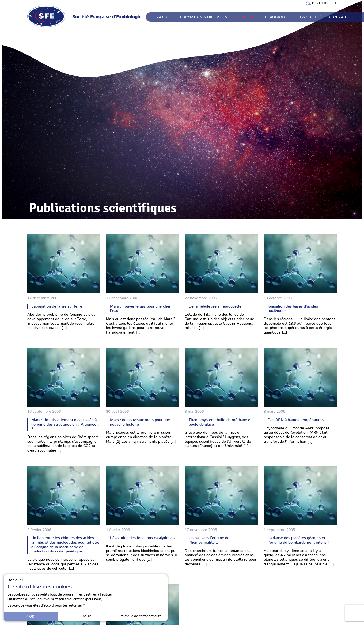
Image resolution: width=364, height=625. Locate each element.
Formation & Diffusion (204, 17)
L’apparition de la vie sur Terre (57, 306)
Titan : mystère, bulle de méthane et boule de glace (220, 422)
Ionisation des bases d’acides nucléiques (293, 309)
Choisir (86, 616)
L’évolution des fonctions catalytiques (142, 538)
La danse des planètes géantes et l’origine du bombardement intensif (298, 540)
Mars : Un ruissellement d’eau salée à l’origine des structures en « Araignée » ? (65, 424)
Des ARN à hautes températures (296, 420)
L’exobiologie (279, 17)
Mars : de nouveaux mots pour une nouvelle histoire (140, 422)
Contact (338, 17)
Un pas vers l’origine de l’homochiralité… (209, 540)
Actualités (246, 17)
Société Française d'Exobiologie (107, 17)
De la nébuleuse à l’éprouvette (215, 306)
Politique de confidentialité (140, 616)
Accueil (165, 17)
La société (311, 17)
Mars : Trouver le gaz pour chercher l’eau (140, 309)
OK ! (31, 616)
